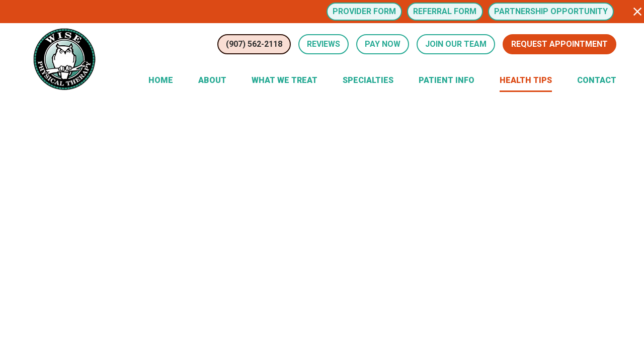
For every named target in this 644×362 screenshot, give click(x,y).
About (212, 80)
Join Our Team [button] (456, 44)
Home (161, 80)
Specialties (368, 80)
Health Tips (526, 80)
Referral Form (445, 11)
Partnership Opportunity (551, 11)
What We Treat (285, 80)
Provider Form (364, 11)
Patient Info (447, 80)
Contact (597, 80)
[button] (637, 12)
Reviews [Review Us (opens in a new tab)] (324, 44)
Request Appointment (559, 44)
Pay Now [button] (383, 44)
